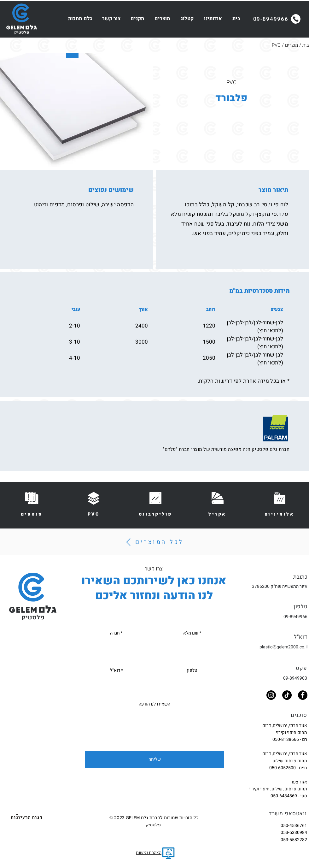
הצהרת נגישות (149, 853)
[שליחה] (154, 759)
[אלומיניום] (279, 504)
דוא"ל (115, 670)
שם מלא (191, 633)
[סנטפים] (32, 504)
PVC (276, 45)
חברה (115, 633)
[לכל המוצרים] (154, 542)
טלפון (192, 670)
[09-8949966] (277, 19)
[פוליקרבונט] (155, 504)
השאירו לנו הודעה (154, 704)
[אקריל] (218, 504)
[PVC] (94, 504)
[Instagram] (271, 695)
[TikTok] (287, 695)
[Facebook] (303, 695)
